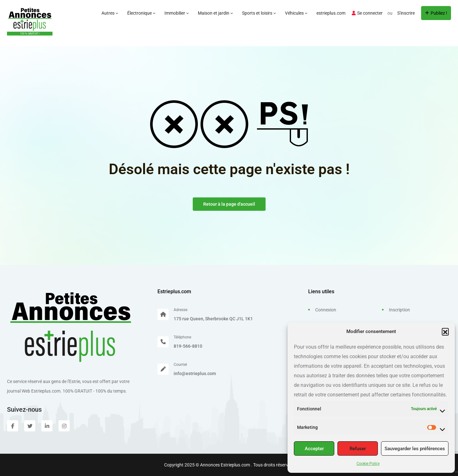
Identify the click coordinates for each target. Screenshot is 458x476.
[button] (445, 331)
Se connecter (367, 13)
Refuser (358, 449)
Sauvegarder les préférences (415, 449)
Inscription (399, 310)
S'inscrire (406, 13)
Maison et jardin (215, 13)
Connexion (326, 310)
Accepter (314, 449)
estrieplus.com (331, 13)
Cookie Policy (368, 464)
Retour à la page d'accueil (229, 204)
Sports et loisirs (259, 13)
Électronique (141, 13)
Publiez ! (436, 13)
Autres (110, 13)
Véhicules (296, 13)
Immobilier (176, 13)
